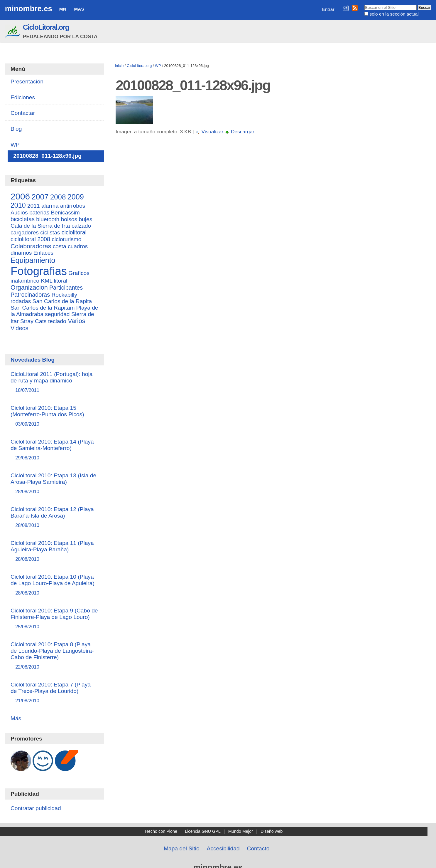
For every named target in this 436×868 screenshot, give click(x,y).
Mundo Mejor (241, 831)
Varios (76, 321)
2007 (40, 197)
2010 (18, 205)
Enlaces (43, 253)
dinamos (21, 253)
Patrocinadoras (30, 295)
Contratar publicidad (36, 808)
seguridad (57, 314)
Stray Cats (33, 321)
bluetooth (48, 219)
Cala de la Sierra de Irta (40, 226)
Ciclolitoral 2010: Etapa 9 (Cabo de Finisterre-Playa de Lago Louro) (55, 619)
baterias (39, 213)
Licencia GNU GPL (203, 831)
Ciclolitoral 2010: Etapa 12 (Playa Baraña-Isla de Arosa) (55, 517)
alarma (50, 206)
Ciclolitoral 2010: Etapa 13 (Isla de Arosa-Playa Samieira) (55, 484)
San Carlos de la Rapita (62, 301)
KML (47, 281)
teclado (57, 321)
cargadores (25, 232)
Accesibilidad (223, 848)
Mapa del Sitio (182, 848)
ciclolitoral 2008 (30, 239)
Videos (20, 328)
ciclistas (50, 232)
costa (60, 246)
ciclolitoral (74, 232)
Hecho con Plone (161, 831)
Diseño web (272, 831)
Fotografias (39, 271)
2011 (34, 206)
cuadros (78, 246)
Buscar (364, 4)
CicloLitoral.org (46, 27)
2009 (76, 197)
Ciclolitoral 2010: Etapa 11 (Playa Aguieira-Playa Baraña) (55, 551)
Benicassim (65, 213)
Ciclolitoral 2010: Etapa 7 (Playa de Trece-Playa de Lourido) (55, 693)
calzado (81, 226)
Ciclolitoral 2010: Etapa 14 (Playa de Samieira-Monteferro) (55, 450)
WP (158, 66)
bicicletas (23, 219)
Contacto (258, 848)
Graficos (79, 273)
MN (63, 9)
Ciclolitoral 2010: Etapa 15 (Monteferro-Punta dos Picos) (55, 416)
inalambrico (25, 281)
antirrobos (73, 206)
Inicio (119, 66)
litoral (60, 281)
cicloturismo (66, 239)
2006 (20, 196)
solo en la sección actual (394, 14)
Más (79, 9)
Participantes (66, 288)
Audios (19, 213)
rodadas (21, 301)
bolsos (69, 219)
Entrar (328, 9)
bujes (85, 219)
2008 (58, 197)
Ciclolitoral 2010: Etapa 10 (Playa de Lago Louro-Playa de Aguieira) (55, 585)
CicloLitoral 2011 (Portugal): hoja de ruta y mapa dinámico (55, 382)
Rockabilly (64, 295)
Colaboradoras (31, 246)
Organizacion (29, 288)
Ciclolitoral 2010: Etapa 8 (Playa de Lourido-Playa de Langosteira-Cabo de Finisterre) (55, 656)
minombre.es (29, 9)
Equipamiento (33, 260)
